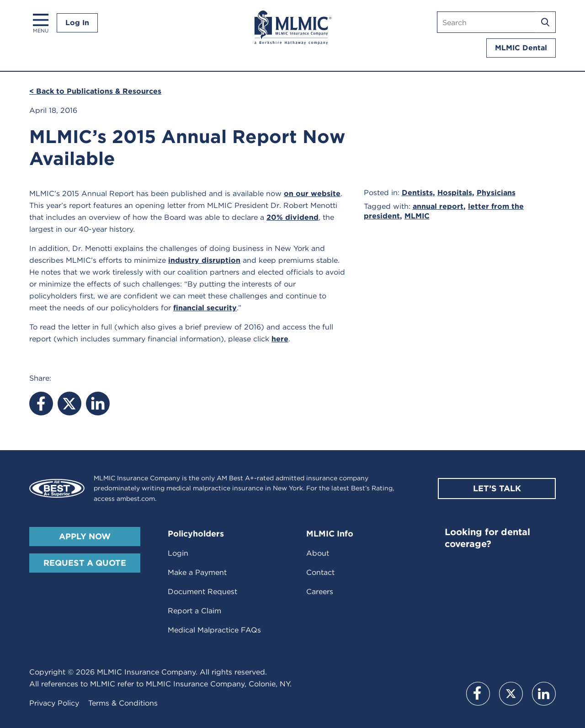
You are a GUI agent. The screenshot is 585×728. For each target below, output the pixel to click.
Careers (320, 592)
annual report (438, 206)
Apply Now (85, 536)
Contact (320, 572)
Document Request (202, 592)
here (280, 339)
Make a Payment (197, 572)
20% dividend (292, 217)
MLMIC (417, 216)
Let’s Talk (497, 488)
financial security (205, 308)
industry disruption (204, 260)
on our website (312, 194)
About (318, 553)
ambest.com (136, 499)
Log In (77, 23)
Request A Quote (85, 563)
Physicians (496, 193)
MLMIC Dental (521, 48)
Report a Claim (194, 611)
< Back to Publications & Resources (95, 91)
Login (178, 553)
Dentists (417, 193)
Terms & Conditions (123, 703)
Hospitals (455, 193)
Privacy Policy (54, 703)
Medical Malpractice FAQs (214, 630)
